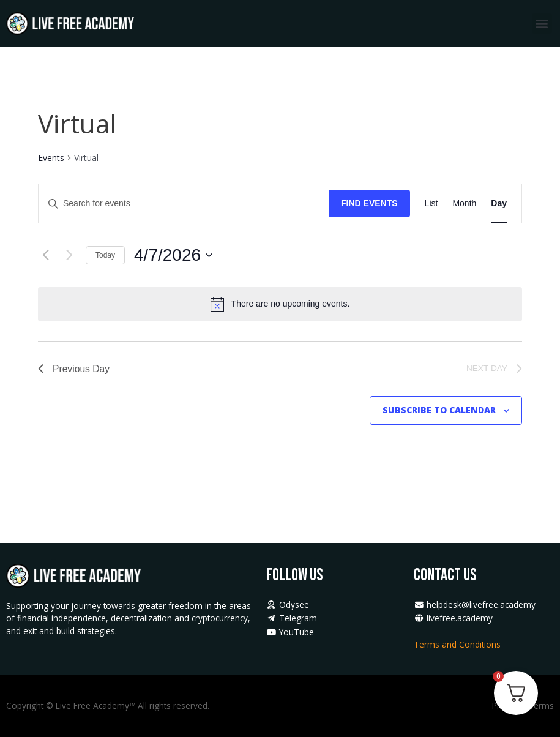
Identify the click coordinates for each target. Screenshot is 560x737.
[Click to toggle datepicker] (173, 255)
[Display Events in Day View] (499, 204)
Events (51, 158)
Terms (541, 705)
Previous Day (74, 369)
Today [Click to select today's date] (105, 255)
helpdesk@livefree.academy (475, 604)
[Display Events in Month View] (464, 204)
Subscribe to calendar (439, 411)
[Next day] (69, 255)
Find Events (369, 203)
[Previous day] (45, 255)
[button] (542, 24)
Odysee (288, 604)
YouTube (290, 632)
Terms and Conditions (458, 644)
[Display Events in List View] (431, 204)
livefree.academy (453, 618)
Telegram (292, 618)
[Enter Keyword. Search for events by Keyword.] (184, 204)
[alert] (291, 304)
